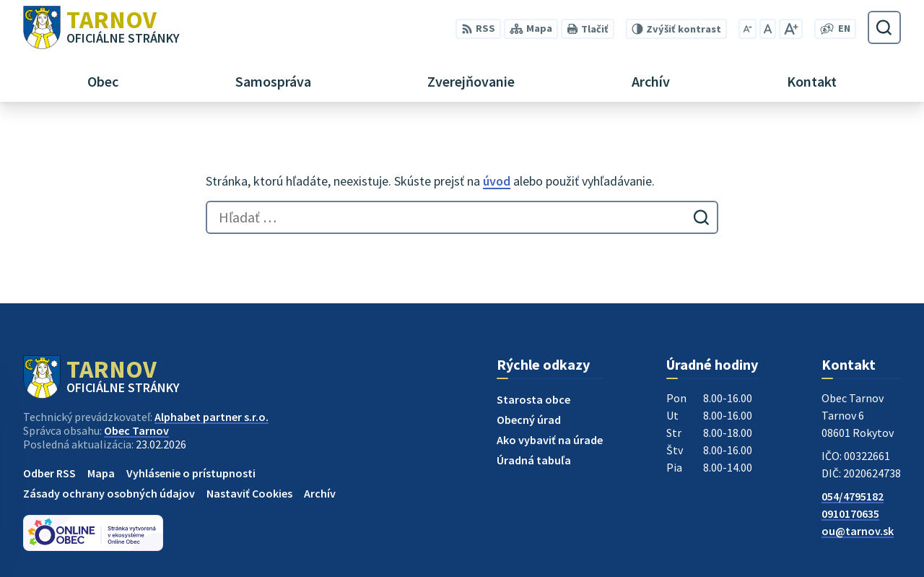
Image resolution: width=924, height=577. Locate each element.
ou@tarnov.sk (858, 531)
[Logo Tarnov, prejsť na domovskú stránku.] (101, 27)
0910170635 (850, 513)
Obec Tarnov (136, 430)
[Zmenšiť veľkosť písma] (748, 29)
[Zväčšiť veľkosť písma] (791, 29)
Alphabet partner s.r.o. (212, 417)
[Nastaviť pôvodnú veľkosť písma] (768, 29)
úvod (497, 181)
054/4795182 (853, 496)
